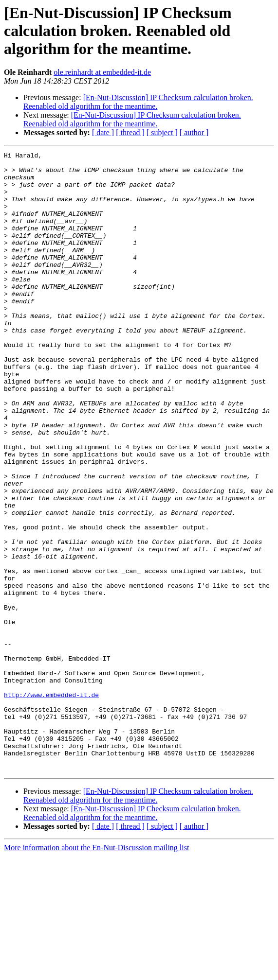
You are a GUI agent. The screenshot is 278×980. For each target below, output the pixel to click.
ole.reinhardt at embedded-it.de (102, 72)
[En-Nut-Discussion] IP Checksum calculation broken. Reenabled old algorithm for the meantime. (138, 102)
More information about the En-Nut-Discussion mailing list (96, 971)
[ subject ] (162, 132)
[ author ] (194, 132)
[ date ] (103, 132)
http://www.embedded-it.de (51, 804)
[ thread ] (130, 132)
